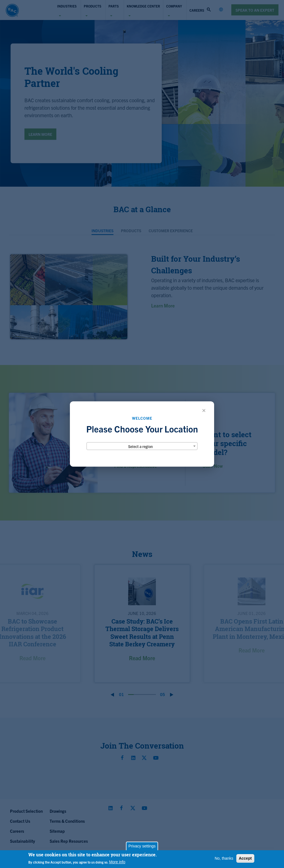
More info (117, 862)
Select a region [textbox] (140, 446)
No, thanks (224, 858)
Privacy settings (142, 846)
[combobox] (142, 446)
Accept (245, 858)
